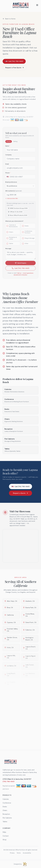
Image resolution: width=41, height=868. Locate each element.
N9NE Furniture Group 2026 (18, 211)
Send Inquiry (20, 265)
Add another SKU (12, 201)
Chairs (5, 810)
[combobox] (20, 188)
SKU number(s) (14, 193)
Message (8, 251)
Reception (6, 814)
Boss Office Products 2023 (18, 218)
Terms (19, 853)
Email (7, 166)
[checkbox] (7, 228)
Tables (5, 822)
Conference (7, 803)
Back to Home (9, 19)
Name (8, 148)
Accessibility (27, 853)
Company (8, 157)
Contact (6, 836)
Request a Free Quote (15, 68)
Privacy (12, 853)
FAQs (4, 832)
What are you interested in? (14, 224)
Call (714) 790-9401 (14, 61)
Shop (5, 840)
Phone (8, 175)
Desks (5, 807)
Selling (15, 144)
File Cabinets (7, 818)
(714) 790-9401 (8, 781)
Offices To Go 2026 (15, 214)
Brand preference (11, 184)
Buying (9, 144)
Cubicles (6, 799)
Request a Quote (21, 493)
